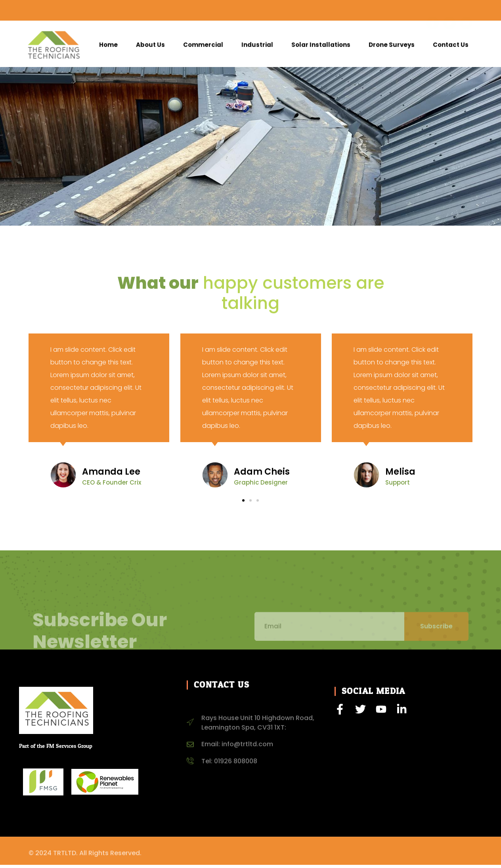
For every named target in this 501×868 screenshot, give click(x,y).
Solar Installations (321, 47)
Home (108, 47)
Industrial (257, 47)
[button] (243, 504)
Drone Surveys (392, 47)
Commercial (203, 47)
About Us (150, 47)
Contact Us (451, 47)
